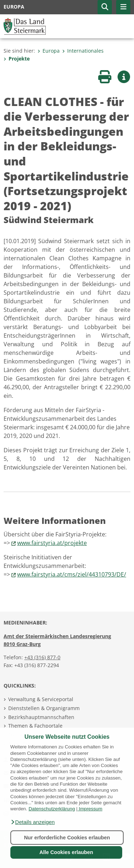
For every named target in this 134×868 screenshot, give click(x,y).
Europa (49, 51)
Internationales (83, 51)
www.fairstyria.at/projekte (52, 543)
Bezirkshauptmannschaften (41, 717)
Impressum (90, 809)
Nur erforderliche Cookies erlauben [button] (67, 838)
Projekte (17, 59)
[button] (33, 822)
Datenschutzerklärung (52, 809)
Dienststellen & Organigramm (44, 708)
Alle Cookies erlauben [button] (66, 852)
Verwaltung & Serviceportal (41, 699)
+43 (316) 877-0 (42, 657)
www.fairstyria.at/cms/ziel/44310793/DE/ (72, 574)
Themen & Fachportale (35, 726)
